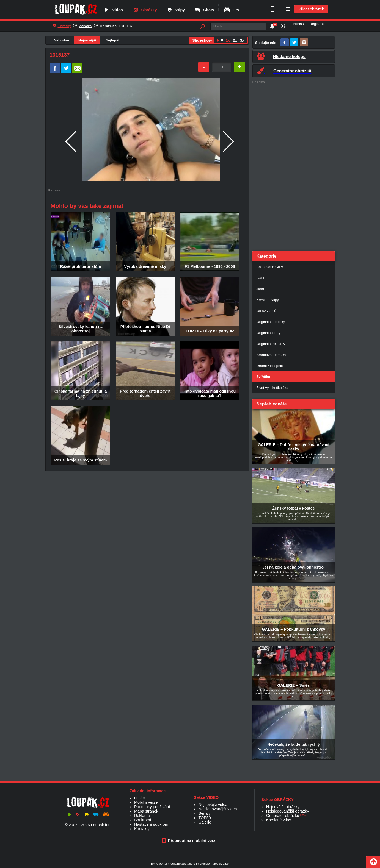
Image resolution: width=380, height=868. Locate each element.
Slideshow (202, 40)
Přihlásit (299, 24)
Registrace (318, 24)
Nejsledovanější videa (218, 809)
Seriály (205, 813)
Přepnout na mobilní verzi (190, 841)
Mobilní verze (146, 802)
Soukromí (143, 820)
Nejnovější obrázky (283, 807)
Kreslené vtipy (268, 300)
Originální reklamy (271, 344)
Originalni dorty (269, 333)
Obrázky (145, 10)
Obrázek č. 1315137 (116, 26)
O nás (139, 798)
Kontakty (142, 829)
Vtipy (175, 10)
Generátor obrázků (283, 816)
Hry (231, 10)
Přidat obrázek (311, 9)
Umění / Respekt (270, 366)
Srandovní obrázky (271, 355)
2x (235, 40)
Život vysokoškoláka (272, 388)
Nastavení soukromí (152, 824)
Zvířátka (85, 26)
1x (228, 40)
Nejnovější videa (213, 805)
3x (242, 40)
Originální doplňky (271, 322)
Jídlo (260, 289)
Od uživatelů (266, 311)
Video (113, 10)
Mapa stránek (146, 811)
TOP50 (204, 818)
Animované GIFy (270, 267)
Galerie (205, 822)
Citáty (204, 10)
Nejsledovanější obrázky (288, 811)
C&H (260, 278)
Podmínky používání (152, 807)
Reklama (142, 816)
